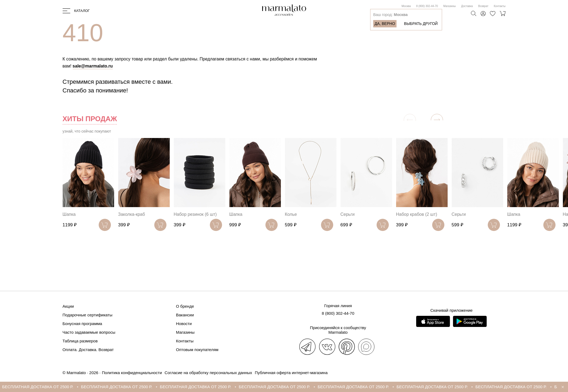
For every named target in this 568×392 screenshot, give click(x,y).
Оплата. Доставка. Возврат (88, 350)
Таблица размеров (80, 341)
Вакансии (185, 315)
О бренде (185, 306)
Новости (184, 324)
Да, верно (385, 24)
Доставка (467, 6)
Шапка (69, 214)
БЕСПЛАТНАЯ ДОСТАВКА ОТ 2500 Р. (42, 387)
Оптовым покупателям (197, 350)
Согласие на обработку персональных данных (208, 373)
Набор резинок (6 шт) (195, 214)
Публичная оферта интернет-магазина (291, 373)
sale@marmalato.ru (93, 66)
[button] (437, 120)
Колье (291, 214)
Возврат (483, 6)
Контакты (500, 6)
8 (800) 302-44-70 (427, 6)
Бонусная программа (82, 324)
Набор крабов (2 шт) (417, 214)
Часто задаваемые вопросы (89, 332)
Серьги (348, 214)
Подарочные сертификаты (88, 315)
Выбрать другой (421, 24)
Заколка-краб (132, 214)
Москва (406, 6)
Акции (68, 306)
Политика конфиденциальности (132, 373)
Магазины (450, 6)
